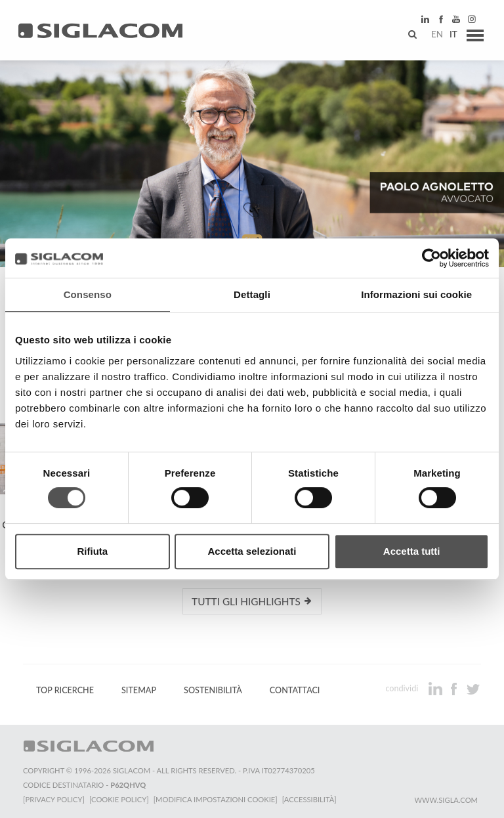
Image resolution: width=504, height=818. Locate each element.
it (449, 36)
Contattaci (295, 690)
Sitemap (139, 690)
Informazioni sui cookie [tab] (416, 294)
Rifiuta (92, 551)
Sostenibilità (213, 690)
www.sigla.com (446, 799)
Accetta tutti (412, 551)
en (432, 36)
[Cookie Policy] (120, 799)
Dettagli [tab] (252, 294)
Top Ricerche (65, 690)
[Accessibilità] (311, 799)
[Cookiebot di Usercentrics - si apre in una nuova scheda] (431, 258)
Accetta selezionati (252, 551)
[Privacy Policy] (54, 799)
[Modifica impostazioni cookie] (217, 799)
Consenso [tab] (88, 294)
